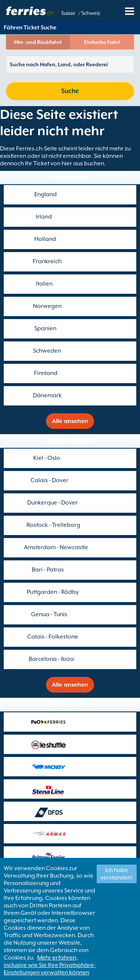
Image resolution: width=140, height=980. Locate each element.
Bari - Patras (48, 570)
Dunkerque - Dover (52, 503)
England (46, 194)
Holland (45, 239)
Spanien (45, 328)
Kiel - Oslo (47, 458)
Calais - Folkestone (53, 637)
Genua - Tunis (49, 614)
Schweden (47, 351)
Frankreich (47, 261)
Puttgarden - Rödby (53, 592)
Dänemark (47, 395)
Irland (44, 217)
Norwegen (47, 306)
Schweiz (91, 13)
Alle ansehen (70, 421)
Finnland (46, 373)
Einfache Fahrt (102, 42)
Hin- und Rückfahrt (38, 42)
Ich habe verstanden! (116, 874)
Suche (70, 91)
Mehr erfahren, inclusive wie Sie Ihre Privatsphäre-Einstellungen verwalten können (50, 965)
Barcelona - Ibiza (51, 659)
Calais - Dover (49, 480)
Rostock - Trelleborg (53, 525)
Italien (44, 284)
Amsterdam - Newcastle (56, 547)
